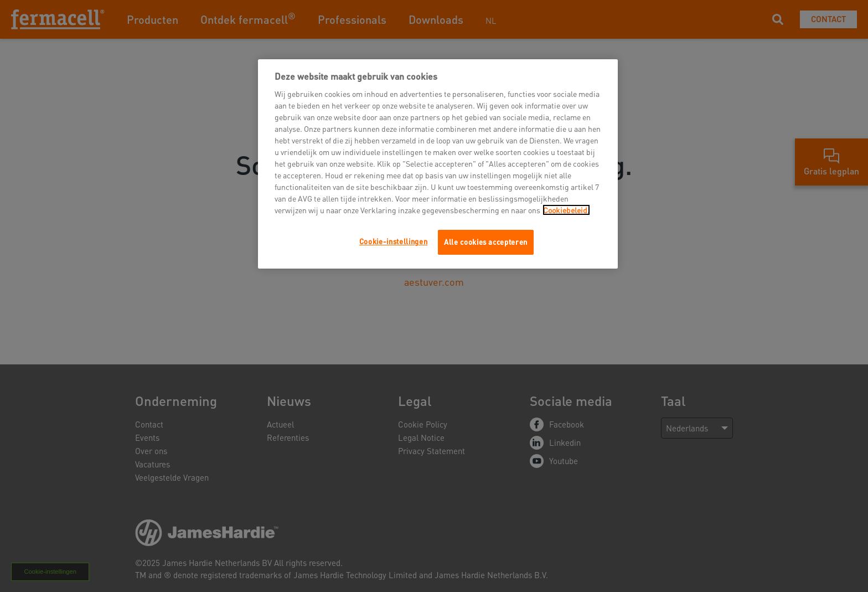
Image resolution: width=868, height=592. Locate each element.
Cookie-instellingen (393, 241)
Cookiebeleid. (566, 210)
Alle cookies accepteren (486, 242)
